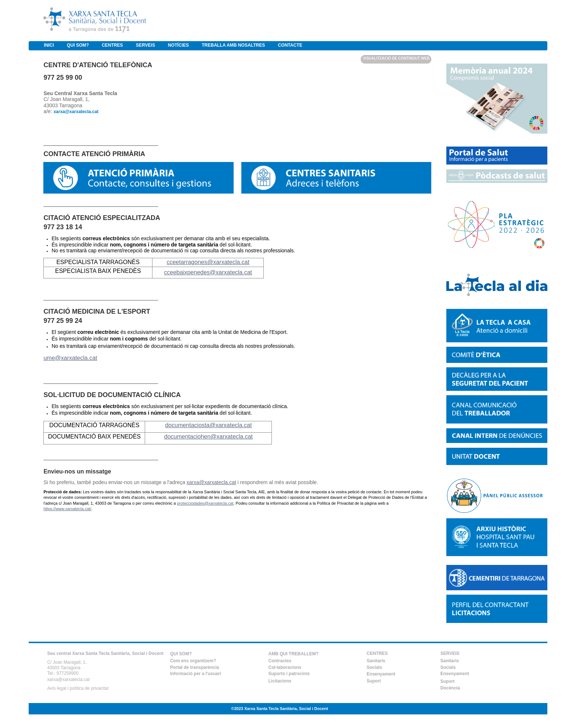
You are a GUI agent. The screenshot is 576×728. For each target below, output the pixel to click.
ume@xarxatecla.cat (70, 358)
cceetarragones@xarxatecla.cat (208, 262)
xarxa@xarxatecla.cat (211, 482)
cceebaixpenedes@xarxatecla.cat (208, 272)
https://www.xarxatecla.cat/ (67, 509)
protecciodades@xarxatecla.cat (205, 503)
